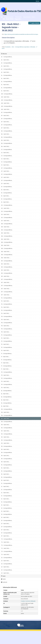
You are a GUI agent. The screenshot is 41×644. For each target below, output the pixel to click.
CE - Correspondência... (7, 149)
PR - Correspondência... (7, 372)
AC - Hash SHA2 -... (6, 60)
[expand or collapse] (39, 5)
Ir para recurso (34, 23)
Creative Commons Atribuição (28, 601)
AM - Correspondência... (7, 94)
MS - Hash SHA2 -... (6, 264)
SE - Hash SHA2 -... (6, 505)
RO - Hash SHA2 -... (6, 431)
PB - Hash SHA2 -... (6, 320)
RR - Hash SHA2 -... (6, 449)
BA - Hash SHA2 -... (6, 134)
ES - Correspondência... (7, 187)
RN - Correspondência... (7, 409)
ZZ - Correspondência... (7, 558)
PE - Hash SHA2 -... (6, 338)
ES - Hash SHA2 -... (6, 190)
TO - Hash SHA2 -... (6, 542)
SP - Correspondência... (7, 520)
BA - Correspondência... (7, 131)
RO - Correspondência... (7, 428)
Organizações (9, 17)
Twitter (3, 579)
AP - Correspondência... (7, 112)
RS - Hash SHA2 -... (6, 468)
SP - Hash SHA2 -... (6, 524)
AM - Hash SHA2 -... (6, 97)
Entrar (37, 1)
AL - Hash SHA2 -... (6, 78)
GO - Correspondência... (7, 205)
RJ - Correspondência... (7, 391)
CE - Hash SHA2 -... (6, 153)
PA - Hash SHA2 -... (6, 301)
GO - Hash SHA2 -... (6, 208)
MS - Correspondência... (7, 261)
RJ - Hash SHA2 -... (5, 394)
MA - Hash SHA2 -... (6, 227)
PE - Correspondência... (7, 335)
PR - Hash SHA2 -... (6, 375)
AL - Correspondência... (7, 75)
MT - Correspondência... (7, 279)
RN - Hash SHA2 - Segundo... (12, 19)
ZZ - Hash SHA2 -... (6, 561)
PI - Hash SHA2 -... (5, 357)
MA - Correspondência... (7, 224)
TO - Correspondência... (7, 539)
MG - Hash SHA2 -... (6, 245)
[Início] (2, 17)
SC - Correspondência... (7, 483)
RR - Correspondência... (7, 446)
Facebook (4, 582)
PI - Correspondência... (7, 354)
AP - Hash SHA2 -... (6, 115)
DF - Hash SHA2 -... (6, 171)
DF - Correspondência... (7, 168)
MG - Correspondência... (7, 242)
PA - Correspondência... (7, 298)
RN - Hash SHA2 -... (6, 412)
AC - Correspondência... (7, 57)
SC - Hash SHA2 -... (6, 486)
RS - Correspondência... (7, 465)
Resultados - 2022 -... (30, 17)
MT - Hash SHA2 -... (6, 282)
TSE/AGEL (18, 17)
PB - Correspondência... (7, 316)
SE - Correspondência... (7, 502)
